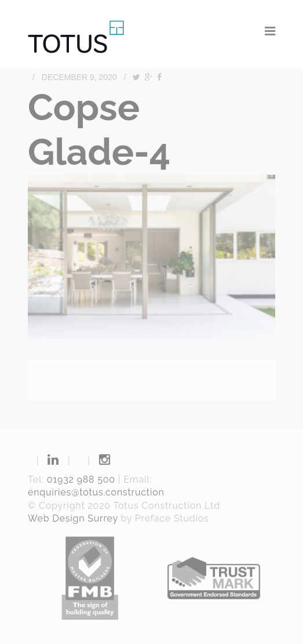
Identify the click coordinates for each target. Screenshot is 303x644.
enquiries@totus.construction (96, 492)
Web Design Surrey (73, 518)
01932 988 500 (81, 480)
